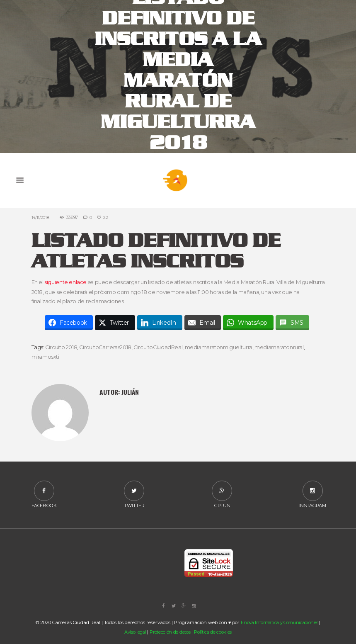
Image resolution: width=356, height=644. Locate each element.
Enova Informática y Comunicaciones (280, 623)
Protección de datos (170, 632)
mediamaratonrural (281, 347)
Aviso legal (134, 632)
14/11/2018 (40, 218)
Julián (130, 391)
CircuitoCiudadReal (160, 347)
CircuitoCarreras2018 (106, 347)
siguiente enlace (65, 282)
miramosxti (45, 357)
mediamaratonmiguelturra (220, 347)
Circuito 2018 (61, 347)
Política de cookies (213, 632)
